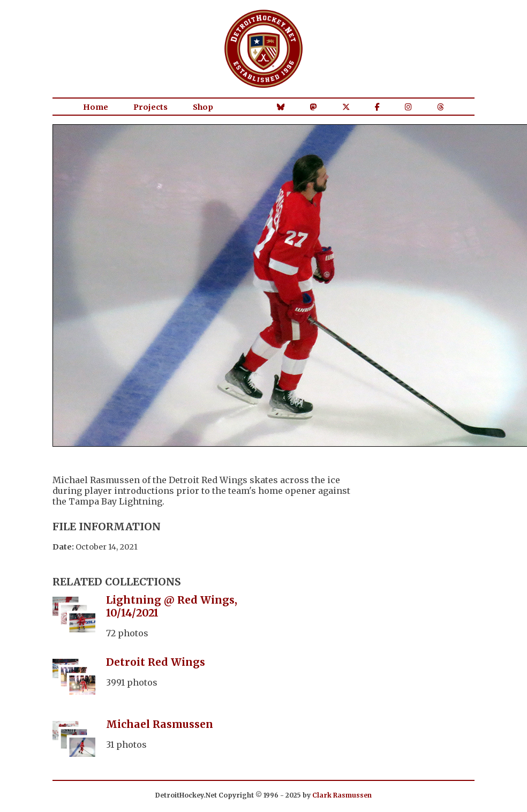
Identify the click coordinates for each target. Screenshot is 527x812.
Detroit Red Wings (156, 662)
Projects (150, 107)
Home (96, 107)
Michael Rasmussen (160, 724)
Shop (203, 107)
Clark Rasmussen (342, 795)
